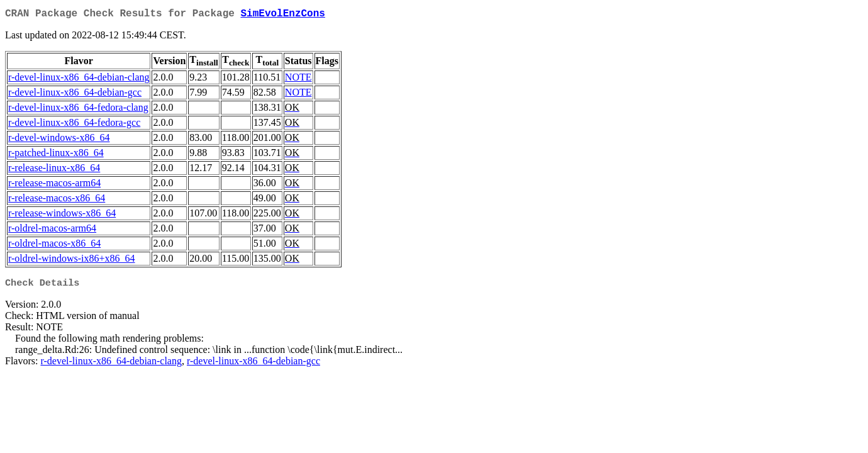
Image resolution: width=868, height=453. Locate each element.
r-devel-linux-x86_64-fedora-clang (78, 110)
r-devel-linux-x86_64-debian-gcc (75, 95)
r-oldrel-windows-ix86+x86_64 (72, 261)
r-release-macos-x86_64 (57, 200)
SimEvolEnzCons (282, 15)
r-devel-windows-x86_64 (59, 140)
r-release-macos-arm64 (54, 185)
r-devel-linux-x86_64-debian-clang (79, 80)
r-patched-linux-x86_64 (56, 155)
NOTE (298, 80)
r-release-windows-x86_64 (62, 215)
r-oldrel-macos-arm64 (52, 231)
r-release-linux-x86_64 (54, 170)
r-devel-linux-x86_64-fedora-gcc (74, 125)
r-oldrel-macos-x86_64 (54, 246)
